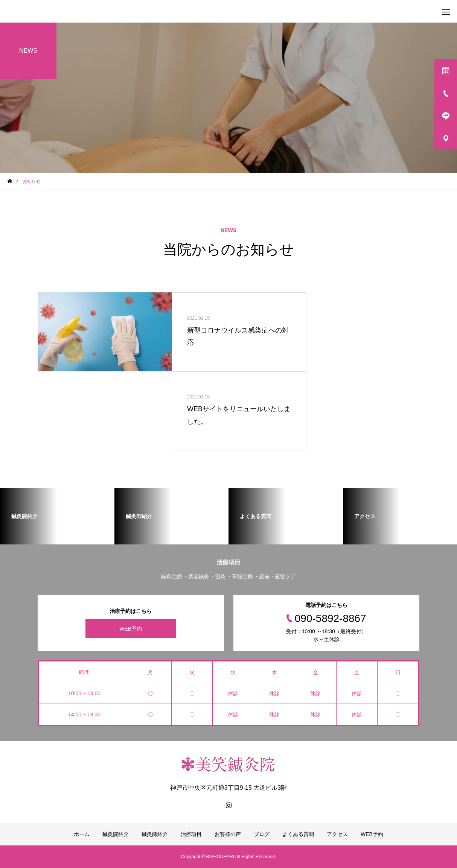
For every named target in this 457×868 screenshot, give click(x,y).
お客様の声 (228, 834)
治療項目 (191, 834)
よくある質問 (298, 834)
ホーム (82, 834)
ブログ (262, 834)
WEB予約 (131, 628)
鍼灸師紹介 (155, 834)
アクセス (337, 834)
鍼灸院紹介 (116, 834)
